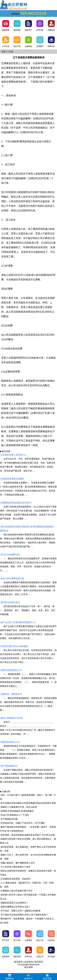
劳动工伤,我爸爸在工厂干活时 (15, 815)
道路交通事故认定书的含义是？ (16, 907)
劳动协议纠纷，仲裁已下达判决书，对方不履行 (23, 823)
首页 (4, 52)
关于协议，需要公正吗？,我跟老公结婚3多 (21, 911)
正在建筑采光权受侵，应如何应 (16, 879)
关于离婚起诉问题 (9, 819)
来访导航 (47, 976)
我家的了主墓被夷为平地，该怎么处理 (19, 807)
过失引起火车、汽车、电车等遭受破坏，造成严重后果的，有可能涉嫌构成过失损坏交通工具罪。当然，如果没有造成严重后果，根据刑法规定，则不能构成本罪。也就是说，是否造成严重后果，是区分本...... (28, 463)
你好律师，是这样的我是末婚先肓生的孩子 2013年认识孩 (28, 835)
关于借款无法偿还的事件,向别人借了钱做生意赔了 (24, 915)
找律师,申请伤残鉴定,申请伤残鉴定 (17, 811)
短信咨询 (29, 962)
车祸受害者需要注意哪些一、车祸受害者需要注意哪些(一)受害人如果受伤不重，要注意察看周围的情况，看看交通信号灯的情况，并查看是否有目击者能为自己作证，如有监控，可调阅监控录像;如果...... (28, 487)
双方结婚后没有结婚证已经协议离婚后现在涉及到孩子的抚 (28, 803)
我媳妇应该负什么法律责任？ (14, 903)
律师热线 (9, 976)
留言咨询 (39, 962)
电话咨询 (18, 962)
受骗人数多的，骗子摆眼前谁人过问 (18, 863)
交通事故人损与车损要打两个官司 (17, 891)
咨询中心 (28, 976)
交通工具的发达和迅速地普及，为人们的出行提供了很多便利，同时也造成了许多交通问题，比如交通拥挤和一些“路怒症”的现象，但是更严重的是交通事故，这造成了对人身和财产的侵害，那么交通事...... (28, 511)
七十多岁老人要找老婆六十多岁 (16, 867)
